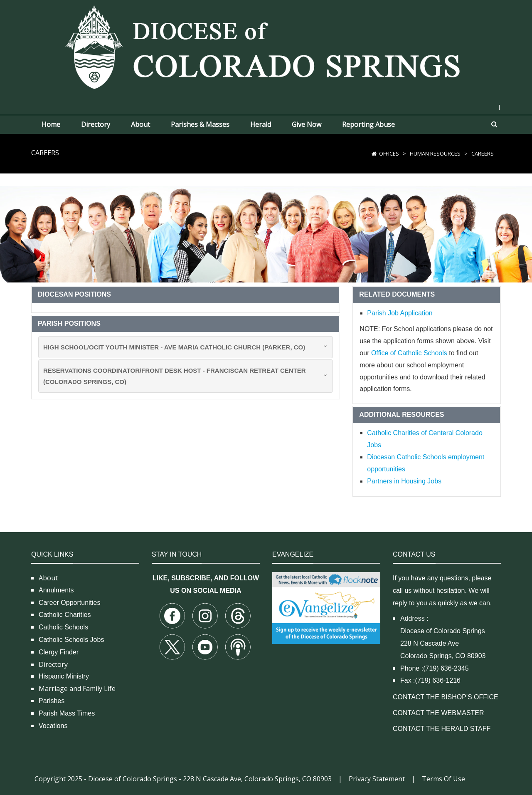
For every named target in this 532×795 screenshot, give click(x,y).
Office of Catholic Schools (409, 353)
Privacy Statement (377, 779)
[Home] (374, 154)
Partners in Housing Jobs (404, 481)
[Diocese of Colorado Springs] (266, 46)
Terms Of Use (443, 779)
